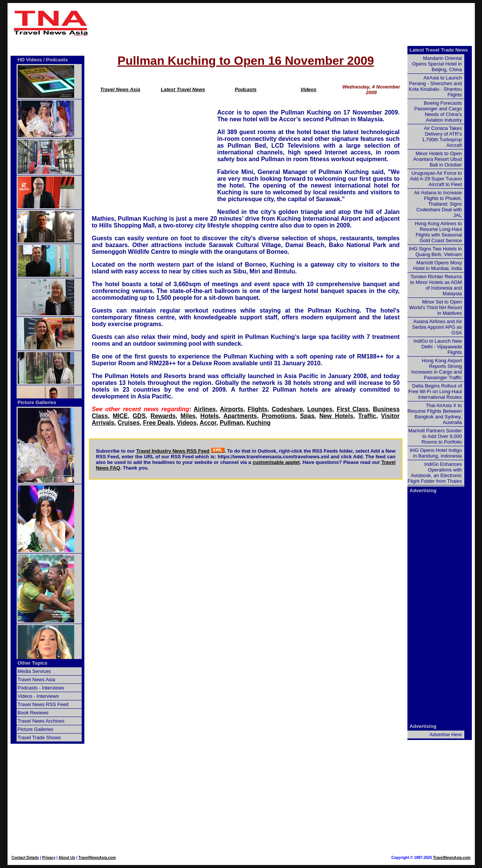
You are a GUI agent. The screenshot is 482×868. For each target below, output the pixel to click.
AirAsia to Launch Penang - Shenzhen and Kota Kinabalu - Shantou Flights (435, 86)
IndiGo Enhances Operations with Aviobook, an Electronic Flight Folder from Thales (435, 473)
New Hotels (336, 416)
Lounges (320, 409)
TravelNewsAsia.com (97, 858)
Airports (232, 409)
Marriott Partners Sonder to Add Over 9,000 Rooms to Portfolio (435, 436)
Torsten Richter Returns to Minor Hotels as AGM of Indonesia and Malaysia (436, 285)
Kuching (259, 423)
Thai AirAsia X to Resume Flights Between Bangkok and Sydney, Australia (435, 414)
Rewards (163, 416)
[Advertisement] (283, 23)
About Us (67, 858)
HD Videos (30, 60)
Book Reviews (33, 713)
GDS (139, 416)
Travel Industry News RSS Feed (173, 451)
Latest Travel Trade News (439, 50)
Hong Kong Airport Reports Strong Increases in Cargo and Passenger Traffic (436, 369)
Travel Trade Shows (39, 738)
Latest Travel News (183, 89)
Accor (208, 423)
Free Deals (158, 423)
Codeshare (288, 409)
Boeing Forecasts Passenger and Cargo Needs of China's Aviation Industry (438, 111)
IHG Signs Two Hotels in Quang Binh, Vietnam (435, 252)
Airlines (205, 409)
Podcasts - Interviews (41, 688)
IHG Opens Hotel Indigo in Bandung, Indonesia (436, 453)
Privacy (49, 858)
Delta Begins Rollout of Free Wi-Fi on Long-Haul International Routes (435, 391)
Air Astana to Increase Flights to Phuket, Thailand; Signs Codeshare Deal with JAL (438, 204)
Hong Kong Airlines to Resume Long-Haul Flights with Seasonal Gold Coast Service (438, 232)
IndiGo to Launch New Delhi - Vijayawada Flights (438, 347)
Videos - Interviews (38, 696)
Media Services (34, 671)
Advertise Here (446, 735)
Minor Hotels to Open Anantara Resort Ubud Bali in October (437, 159)
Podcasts (246, 89)
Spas (307, 416)
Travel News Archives (41, 721)
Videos (308, 89)
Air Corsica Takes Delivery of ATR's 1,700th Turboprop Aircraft (442, 137)
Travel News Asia (120, 89)
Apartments (240, 416)
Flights (258, 409)
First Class (352, 409)
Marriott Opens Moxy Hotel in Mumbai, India (437, 265)
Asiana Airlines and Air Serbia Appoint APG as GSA (437, 327)
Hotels (210, 416)
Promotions (278, 416)
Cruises (129, 423)
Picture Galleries (37, 402)
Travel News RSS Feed (43, 704)
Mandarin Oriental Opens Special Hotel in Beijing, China (437, 64)
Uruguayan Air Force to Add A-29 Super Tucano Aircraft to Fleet (436, 179)
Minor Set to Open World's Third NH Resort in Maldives (436, 307)
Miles (188, 416)
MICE (120, 416)
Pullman (231, 423)
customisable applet (276, 462)
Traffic (367, 416)
